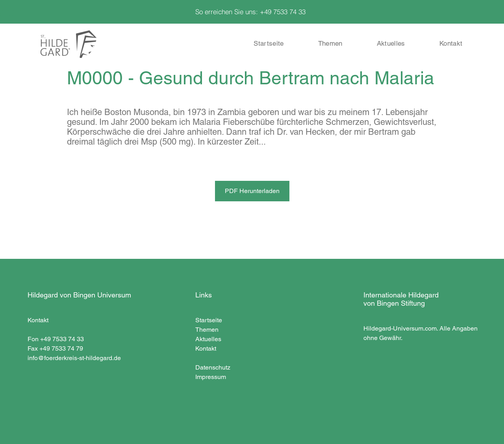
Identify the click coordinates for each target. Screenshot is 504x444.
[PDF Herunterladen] (252, 191)
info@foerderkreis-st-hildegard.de (74, 358)
